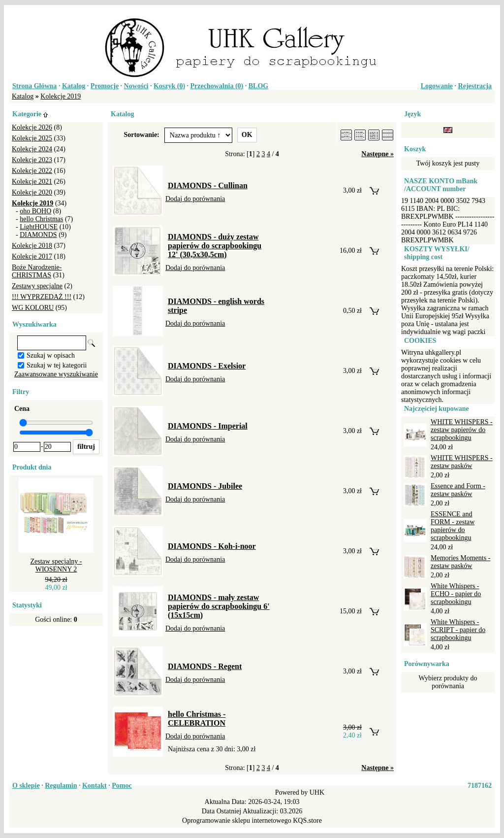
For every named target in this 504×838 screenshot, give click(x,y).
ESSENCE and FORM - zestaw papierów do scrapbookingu (453, 526)
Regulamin (61, 786)
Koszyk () (169, 86)
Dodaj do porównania (195, 199)
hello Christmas (41, 219)
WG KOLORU (33, 308)
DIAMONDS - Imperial (208, 426)
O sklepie (26, 786)
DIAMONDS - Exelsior (207, 366)
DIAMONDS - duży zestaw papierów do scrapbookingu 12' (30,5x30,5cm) (215, 246)
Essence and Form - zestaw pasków (458, 490)
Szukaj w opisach (51, 355)
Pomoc (122, 786)
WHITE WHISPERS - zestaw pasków (462, 462)
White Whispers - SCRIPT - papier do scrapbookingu (458, 630)
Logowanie (437, 86)
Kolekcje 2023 (32, 160)
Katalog (74, 86)
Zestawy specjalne (37, 286)
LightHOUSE (39, 227)
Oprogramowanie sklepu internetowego (237, 821)
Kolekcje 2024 (32, 149)
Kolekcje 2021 (32, 182)
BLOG (258, 86)
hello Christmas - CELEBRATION (197, 719)
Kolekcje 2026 (32, 127)
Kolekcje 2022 (32, 171)
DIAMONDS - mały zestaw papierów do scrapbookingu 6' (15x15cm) (219, 606)
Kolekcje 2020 (32, 192)
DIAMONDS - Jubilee (205, 486)
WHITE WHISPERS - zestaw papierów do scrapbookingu (462, 430)
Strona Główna (34, 86)
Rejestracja (475, 86)
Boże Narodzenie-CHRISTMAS (37, 271)
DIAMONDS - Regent (205, 666)
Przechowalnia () (217, 86)
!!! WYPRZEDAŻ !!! (42, 297)
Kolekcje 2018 (32, 246)
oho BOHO (35, 211)
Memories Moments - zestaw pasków (460, 562)
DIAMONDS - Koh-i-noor (212, 546)
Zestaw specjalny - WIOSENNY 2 (56, 565)
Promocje (105, 86)
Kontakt (94, 786)
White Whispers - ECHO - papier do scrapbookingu (456, 594)
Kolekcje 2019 (61, 96)
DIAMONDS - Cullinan (208, 185)
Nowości (136, 86)
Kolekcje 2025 (32, 138)
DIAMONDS (38, 235)
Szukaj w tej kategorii (57, 365)
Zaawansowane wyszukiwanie (56, 374)
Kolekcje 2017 (32, 256)
